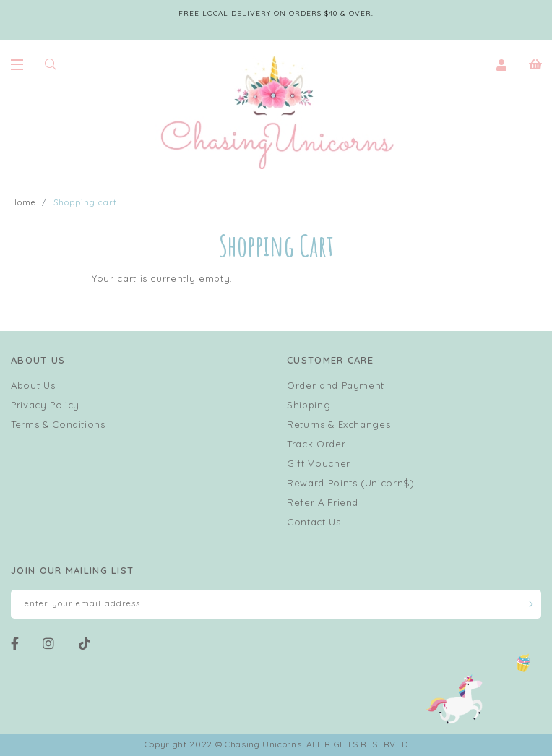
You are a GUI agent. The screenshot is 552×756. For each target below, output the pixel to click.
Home (23, 202)
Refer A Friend (323, 502)
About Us (33, 385)
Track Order (316, 444)
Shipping (309, 405)
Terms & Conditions (58, 424)
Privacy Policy (45, 405)
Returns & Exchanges (338, 424)
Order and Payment (336, 385)
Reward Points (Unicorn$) (351, 483)
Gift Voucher (319, 463)
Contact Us (314, 522)
